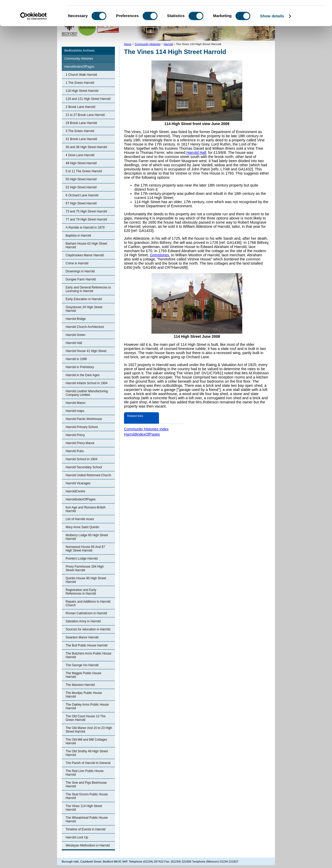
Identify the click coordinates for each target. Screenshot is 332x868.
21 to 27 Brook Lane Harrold (85, 115)
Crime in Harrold (77, 263)
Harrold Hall (74, 343)
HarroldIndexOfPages (79, 67)
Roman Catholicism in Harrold (86, 613)
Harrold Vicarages (78, 483)
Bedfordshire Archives (79, 51)
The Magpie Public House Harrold (83, 675)
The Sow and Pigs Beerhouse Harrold (86, 784)
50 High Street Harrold (81, 179)
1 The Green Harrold (80, 83)
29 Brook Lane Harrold (81, 123)
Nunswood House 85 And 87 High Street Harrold (85, 549)
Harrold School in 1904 (81, 459)
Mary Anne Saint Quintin (82, 527)
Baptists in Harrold (78, 236)
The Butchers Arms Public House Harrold (88, 655)
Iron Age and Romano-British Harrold (86, 509)
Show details (272, 40)
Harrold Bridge (76, 319)
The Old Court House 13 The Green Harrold (86, 718)
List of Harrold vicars (80, 519)
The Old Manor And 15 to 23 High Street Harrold (89, 730)
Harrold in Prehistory (80, 367)
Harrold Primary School (82, 427)
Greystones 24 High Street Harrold (84, 309)
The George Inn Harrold (82, 665)
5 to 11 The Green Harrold (84, 171)
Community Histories (79, 59)
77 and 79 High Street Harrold (86, 219)
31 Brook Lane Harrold (81, 139)
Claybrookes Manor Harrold (85, 255)
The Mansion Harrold (80, 685)
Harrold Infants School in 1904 (87, 383)
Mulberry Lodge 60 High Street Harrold (87, 537)
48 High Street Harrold (81, 163)
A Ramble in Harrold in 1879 (85, 228)
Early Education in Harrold (84, 299)
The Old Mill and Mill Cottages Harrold (86, 741)
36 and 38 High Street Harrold (86, 147)
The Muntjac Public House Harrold (84, 695)
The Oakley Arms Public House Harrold (87, 706)
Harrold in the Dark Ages (83, 375)
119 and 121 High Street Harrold (88, 99)
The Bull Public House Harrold (87, 645)
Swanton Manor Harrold (82, 637)
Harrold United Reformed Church (88, 475)
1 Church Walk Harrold (81, 75)
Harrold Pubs (75, 451)
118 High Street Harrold (82, 91)
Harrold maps (75, 411)
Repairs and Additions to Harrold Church (88, 603)
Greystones (160, 255)
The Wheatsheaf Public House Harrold (87, 819)
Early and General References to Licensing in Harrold (88, 289)
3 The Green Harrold (80, 131)
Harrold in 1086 (76, 359)
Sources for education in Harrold (88, 629)
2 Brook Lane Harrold (80, 107)
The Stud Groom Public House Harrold (87, 796)
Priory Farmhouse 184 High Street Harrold (85, 568)
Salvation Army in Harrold (83, 621)
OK (289, 13)
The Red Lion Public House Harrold (85, 773)
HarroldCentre (75, 491)
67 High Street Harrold (81, 203)
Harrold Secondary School (84, 467)
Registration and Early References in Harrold (81, 592)
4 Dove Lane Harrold (80, 155)
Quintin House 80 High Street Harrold (86, 580)
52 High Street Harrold (81, 187)
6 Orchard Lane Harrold (82, 195)
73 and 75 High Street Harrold (86, 211)
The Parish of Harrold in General (88, 763)
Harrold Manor (76, 403)
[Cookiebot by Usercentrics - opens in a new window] (34, 40)
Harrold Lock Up (77, 837)
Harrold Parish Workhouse (84, 419)
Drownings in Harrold (80, 271)
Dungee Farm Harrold (81, 279)
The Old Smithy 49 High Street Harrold (87, 753)
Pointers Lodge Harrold (82, 559)
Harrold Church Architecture (85, 327)
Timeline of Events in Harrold (86, 829)
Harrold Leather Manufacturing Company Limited (87, 393)
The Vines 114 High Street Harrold (84, 808)
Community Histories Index (146, 429)
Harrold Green (75, 335)
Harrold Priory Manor (80, 443)
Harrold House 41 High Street (86, 351)
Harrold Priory (75, 435)
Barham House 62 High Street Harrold (86, 245)
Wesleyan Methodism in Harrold (88, 845)
